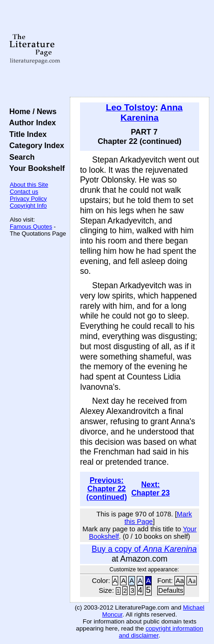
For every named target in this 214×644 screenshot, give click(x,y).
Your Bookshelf (35, 168)
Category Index (35, 145)
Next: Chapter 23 (150, 489)
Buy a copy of (144, 549)
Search (20, 157)
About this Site (29, 185)
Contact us (24, 192)
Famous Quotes (31, 227)
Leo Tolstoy (130, 107)
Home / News (31, 111)
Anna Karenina (152, 112)
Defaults (171, 590)
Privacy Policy (28, 199)
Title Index (26, 134)
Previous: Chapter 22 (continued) (107, 489)
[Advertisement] (140, 49)
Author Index (30, 122)
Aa (180, 581)
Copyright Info (28, 206)
